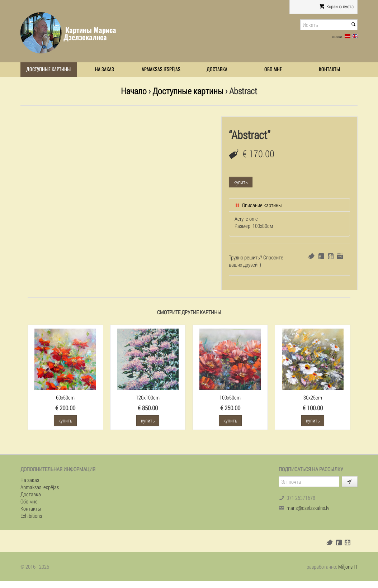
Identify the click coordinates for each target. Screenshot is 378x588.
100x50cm (230, 397)
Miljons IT (348, 567)
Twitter (311, 256)
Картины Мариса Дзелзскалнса (90, 34)
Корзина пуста (337, 6)
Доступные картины (48, 69)
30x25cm (313, 397)
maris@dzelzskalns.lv (308, 508)
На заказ (105, 69)
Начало (134, 91)
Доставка (217, 69)
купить (241, 182)
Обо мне (273, 69)
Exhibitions (31, 516)
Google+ (340, 256)
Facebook (321, 256)
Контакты (329, 69)
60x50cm (65, 397)
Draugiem (331, 256)
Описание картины (258, 205)
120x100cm (148, 397)
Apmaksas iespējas (161, 69)
